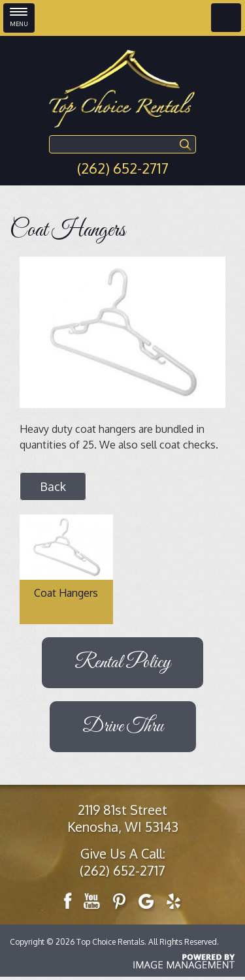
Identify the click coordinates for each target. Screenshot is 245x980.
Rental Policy (122, 663)
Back (53, 486)
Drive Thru (123, 727)
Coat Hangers (66, 593)
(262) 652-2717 (123, 168)
